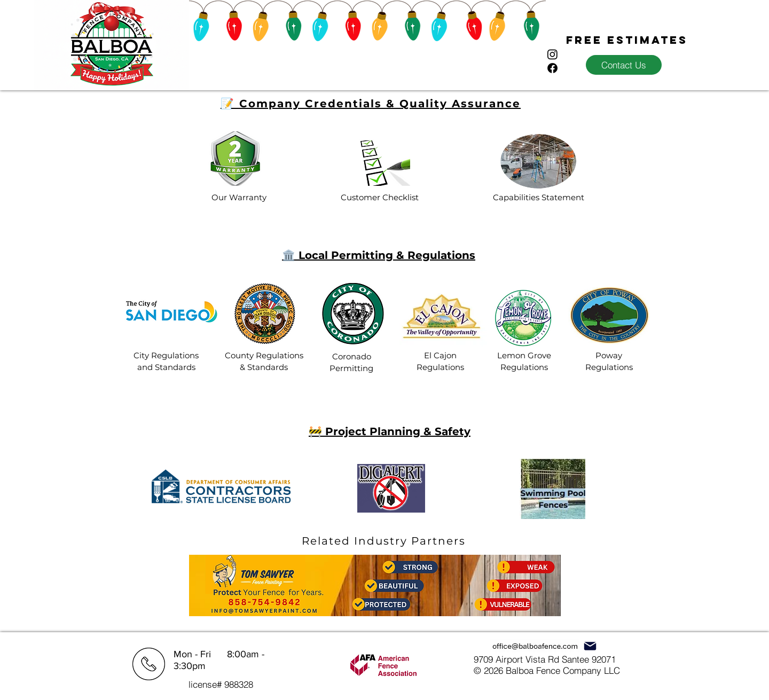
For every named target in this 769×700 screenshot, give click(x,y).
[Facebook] (552, 68)
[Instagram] (552, 54)
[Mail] (590, 646)
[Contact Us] (624, 65)
